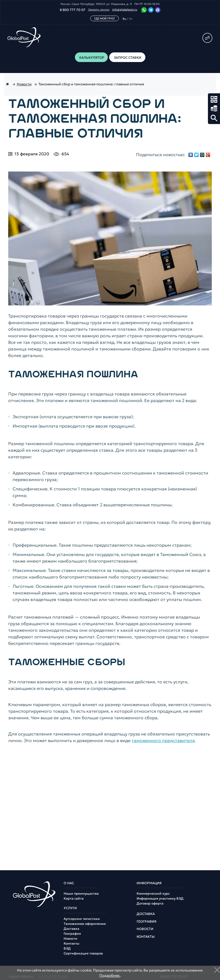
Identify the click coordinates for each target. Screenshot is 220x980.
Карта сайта (74, 898)
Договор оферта (150, 903)
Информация (149, 883)
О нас (69, 883)
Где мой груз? (105, 19)
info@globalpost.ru (125, 10)
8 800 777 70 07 (73, 10)
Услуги (70, 908)
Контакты (71, 944)
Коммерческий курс (153, 894)
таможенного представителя (163, 740)
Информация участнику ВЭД (160, 898)
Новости (70, 939)
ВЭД (67, 948)
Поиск (214, 118)
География (72, 934)
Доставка (71, 929)
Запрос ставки (214, 109)
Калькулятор (214, 99)
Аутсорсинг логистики (82, 919)
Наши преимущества (81, 894)
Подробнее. (110, 975)
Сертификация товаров (83, 953)
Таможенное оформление (85, 924)
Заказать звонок (99, 10)
